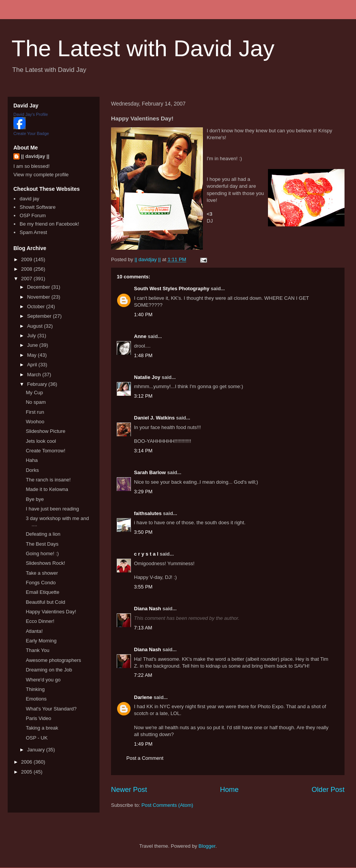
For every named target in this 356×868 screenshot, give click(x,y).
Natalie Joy (147, 377)
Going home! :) (42, 553)
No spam (36, 402)
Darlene (143, 697)
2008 (27, 269)
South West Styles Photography (172, 289)
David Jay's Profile (31, 114)
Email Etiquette (42, 592)
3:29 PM (143, 492)
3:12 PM (143, 396)
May (33, 355)
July (32, 336)
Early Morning (41, 641)
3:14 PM (143, 451)
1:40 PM (143, 315)
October (37, 306)
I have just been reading (52, 509)
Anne (140, 336)
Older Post (328, 790)
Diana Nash (148, 609)
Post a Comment (145, 758)
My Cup (34, 393)
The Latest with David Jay (143, 48)
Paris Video (38, 718)
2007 (27, 279)
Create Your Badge (31, 133)
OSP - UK (37, 738)
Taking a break (42, 728)
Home (229, 790)
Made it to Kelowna (47, 489)
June (33, 345)
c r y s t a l (146, 554)
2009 (27, 259)
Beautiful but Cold (45, 602)
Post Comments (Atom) (167, 805)
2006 (27, 762)
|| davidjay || (35, 156)
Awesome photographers (53, 660)
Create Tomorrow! (45, 451)
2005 (27, 772)
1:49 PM (143, 744)
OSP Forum (33, 215)
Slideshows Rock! (45, 563)
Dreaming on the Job (49, 670)
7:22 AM (143, 675)
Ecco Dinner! (40, 621)
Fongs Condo (41, 583)
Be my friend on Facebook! (49, 224)
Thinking (35, 689)
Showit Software (38, 207)
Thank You (37, 650)
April (33, 365)
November (39, 297)
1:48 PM (143, 355)
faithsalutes (148, 513)
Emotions (36, 699)
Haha (32, 460)
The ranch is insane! (48, 480)
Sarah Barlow (150, 472)
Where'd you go (43, 680)
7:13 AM (143, 628)
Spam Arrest (33, 232)
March (35, 375)
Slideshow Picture (45, 431)
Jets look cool (41, 441)
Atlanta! (34, 631)
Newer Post (129, 790)
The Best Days (42, 544)
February (38, 384)
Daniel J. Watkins (154, 418)
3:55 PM (143, 587)
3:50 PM (143, 532)
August (36, 326)
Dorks (32, 470)
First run (35, 412)
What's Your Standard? (51, 709)
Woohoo (35, 422)
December (39, 287)
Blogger (207, 846)
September (40, 316)
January (37, 750)
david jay (29, 199)
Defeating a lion (43, 534)
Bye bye (35, 499)
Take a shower (42, 573)
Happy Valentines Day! (51, 612)
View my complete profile (41, 175)
